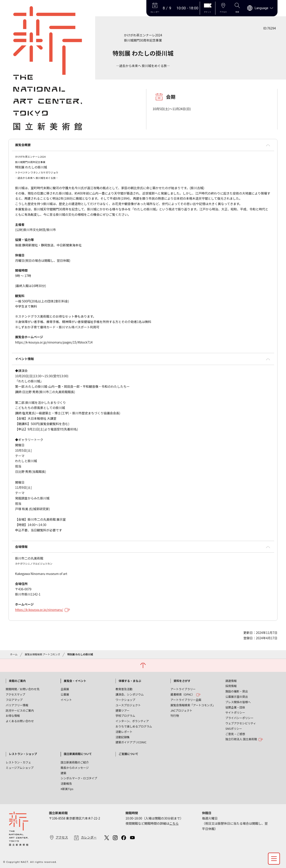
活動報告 (66, 783)
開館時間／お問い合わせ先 (23, 689)
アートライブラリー (183, 689)
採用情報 (231, 686)
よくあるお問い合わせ (20, 721)
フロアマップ (14, 700)
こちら (174, 823)
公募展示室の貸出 (237, 697)
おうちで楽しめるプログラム (134, 726)
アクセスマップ (16, 694)
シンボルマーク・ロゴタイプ (79, 778)
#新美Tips (67, 789)
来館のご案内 (17, 681)
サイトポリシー (235, 712)
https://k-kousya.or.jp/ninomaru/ (43, 610)
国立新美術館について (78, 754)
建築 (63, 773)
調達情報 (231, 681)
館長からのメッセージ (75, 768)
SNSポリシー (234, 729)
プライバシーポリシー (240, 718)
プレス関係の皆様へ (238, 702)
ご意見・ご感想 (235, 734)
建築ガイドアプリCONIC (131, 742)
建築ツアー (122, 710)
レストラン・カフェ (18, 762)
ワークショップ (125, 700)
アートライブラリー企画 (186, 700)
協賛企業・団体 (235, 707)
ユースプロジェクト (128, 705)
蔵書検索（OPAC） (186, 695)
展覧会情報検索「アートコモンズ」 (193, 705)
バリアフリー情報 (17, 705)
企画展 (65, 689)
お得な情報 (13, 716)
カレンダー (89, 837)
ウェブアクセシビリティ (241, 723)
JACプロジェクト (181, 710)
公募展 (65, 694)
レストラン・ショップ (23, 754)
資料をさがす (182, 681)
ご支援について (128, 754)
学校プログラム (125, 716)
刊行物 (175, 716)
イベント (66, 700)
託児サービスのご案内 (20, 710)
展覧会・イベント (75, 681)
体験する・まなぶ (130, 681)
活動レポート (124, 732)
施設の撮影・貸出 (237, 691)
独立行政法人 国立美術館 (244, 739)
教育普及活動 (124, 689)
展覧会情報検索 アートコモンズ (42, 654)
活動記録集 (123, 737)
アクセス (62, 837)
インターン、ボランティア (132, 721)
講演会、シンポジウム (130, 694)
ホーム (14, 654)
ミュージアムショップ (20, 768)
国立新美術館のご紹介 (75, 762)
